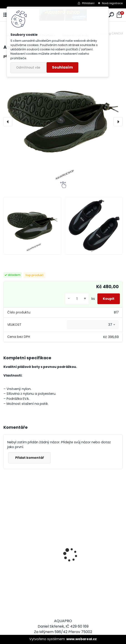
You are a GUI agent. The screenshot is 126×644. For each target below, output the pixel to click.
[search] (111, 15)
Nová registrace (112, 3)
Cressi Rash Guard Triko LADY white (28, 580)
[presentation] (8, 122)
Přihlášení (88, 3)
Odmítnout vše (28, 68)
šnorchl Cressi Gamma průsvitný (89, 589)
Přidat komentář (30, 458)
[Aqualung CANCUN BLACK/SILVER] (63, 122)
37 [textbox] (110, 325)
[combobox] (93, 325)
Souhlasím (62, 67)
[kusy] (77, 299)
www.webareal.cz (82, 639)
